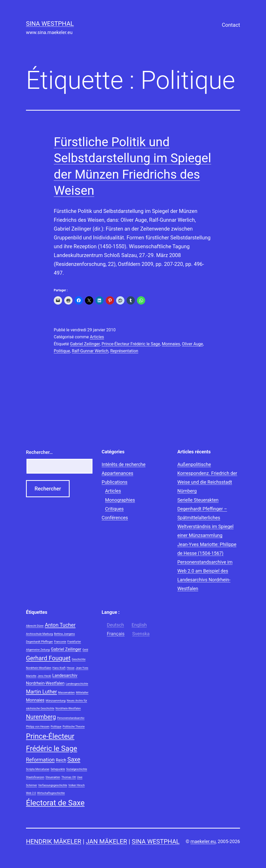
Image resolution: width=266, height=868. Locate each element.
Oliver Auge (192, 344)
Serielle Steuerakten (198, 500)
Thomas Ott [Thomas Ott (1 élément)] (69, 777)
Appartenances (117, 473)
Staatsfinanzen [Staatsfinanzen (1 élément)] (35, 777)
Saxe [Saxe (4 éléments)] (74, 760)
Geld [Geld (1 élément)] (85, 650)
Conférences (115, 518)
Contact (231, 25)
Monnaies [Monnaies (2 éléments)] (35, 700)
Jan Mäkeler (107, 842)
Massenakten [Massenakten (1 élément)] (66, 693)
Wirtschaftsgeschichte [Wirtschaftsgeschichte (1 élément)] (51, 793)
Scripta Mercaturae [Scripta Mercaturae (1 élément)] (38, 769)
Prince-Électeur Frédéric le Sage (131, 344)
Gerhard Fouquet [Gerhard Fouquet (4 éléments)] (48, 658)
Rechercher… (39, 452)
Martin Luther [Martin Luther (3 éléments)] (41, 692)
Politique (62, 351)
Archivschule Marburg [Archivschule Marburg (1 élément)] (39, 634)
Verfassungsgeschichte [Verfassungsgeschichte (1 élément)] (53, 785)
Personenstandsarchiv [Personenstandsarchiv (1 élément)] (71, 718)
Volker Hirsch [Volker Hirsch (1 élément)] (77, 785)
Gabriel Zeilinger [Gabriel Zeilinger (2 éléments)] (66, 649)
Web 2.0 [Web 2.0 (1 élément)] (31, 793)
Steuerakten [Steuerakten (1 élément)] (53, 777)
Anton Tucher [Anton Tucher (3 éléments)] (60, 625)
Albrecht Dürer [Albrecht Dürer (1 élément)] (35, 626)
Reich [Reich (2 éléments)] (61, 760)
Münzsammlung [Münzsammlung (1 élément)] (56, 701)
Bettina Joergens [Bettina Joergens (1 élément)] (64, 634)
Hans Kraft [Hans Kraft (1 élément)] (59, 668)
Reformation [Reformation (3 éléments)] (40, 760)
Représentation (124, 351)
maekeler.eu (203, 841)
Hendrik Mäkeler (54, 842)
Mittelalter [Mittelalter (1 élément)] (82, 693)
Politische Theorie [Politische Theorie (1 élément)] (74, 727)
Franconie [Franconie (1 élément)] (60, 642)
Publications (114, 482)
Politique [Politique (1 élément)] (56, 727)
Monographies (120, 500)
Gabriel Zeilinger (85, 344)
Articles (97, 337)
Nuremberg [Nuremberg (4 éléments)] (41, 717)
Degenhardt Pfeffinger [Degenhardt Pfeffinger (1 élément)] (39, 642)
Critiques (114, 509)
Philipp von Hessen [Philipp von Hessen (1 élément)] (38, 727)
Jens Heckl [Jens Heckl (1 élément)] (44, 676)
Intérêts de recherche (124, 464)
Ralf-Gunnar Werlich (90, 351)
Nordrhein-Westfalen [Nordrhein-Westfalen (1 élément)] (68, 708)
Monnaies (171, 344)
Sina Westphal (50, 24)
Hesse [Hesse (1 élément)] (71, 668)
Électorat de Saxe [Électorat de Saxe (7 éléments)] (55, 803)
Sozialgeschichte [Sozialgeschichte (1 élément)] (77, 769)
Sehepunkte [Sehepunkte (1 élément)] (58, 769)
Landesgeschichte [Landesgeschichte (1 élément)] (77, 684)
